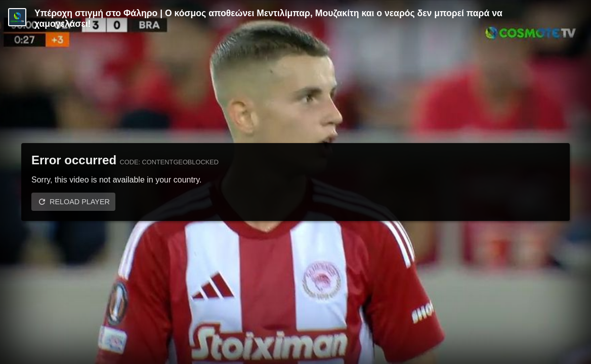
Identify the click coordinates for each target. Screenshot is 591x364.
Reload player (80, 202)
